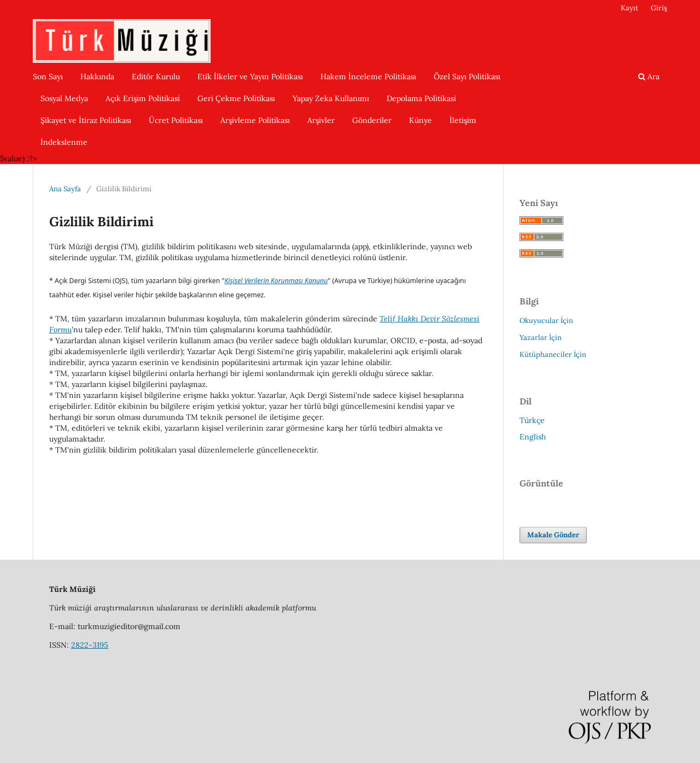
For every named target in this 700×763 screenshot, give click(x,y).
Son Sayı (48, 77)
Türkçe (532, 420)
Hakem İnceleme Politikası (368, 77)
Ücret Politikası (176, 120)
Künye (421, 120)
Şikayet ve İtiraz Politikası (86, 120)
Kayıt (629, 8)
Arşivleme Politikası (255, 120)
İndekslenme (64, 142)
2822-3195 (90, 645)
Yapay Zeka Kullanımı (331, 98)
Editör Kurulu (156, 77)
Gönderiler (372, 120)
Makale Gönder (553, 535)
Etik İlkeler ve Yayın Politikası (250, 77)
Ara (649, 77)
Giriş (659, 8)
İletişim (463, 120)
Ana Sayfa (65, 189)
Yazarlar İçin (541, 338)
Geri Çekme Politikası (236, 98)
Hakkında (97, 77)
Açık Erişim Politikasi (143, 98)
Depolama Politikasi (421, 98)
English (533, 437)
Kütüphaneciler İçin (553, 354)
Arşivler (321, 120)
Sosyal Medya (64, 98)
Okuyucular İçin (546, 321)
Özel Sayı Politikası (467, 77)
